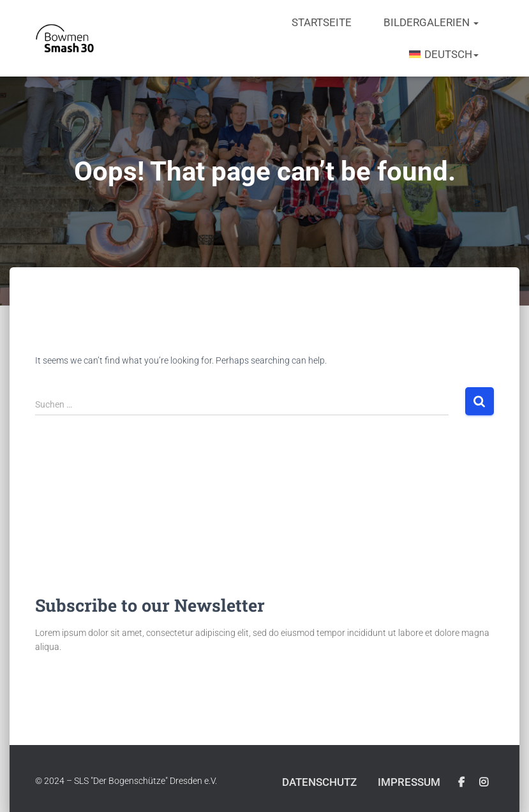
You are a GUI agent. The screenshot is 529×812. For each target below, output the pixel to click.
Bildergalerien (431, 22)
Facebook (461, 783)
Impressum (409, 782)
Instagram (484, 783)
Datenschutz (319, 782)
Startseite (322, 22)
